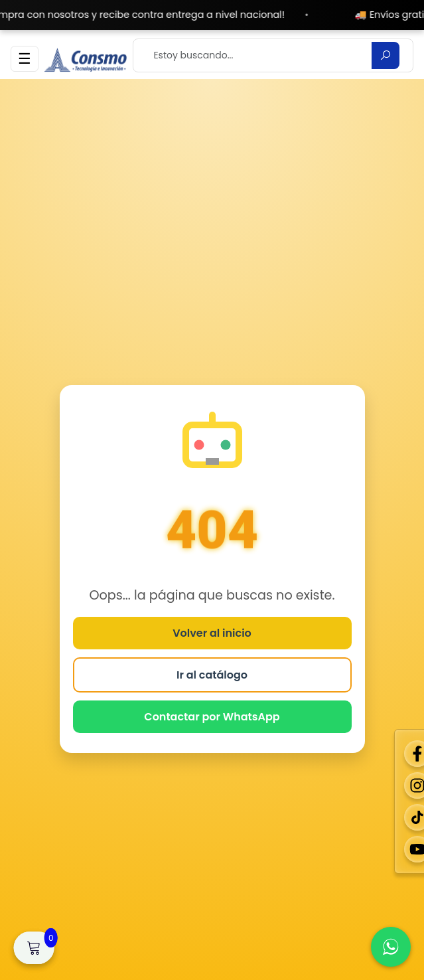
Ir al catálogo (212, 675)
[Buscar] (386, 55)
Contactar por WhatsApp (212, 717)
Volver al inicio (212, 633)
